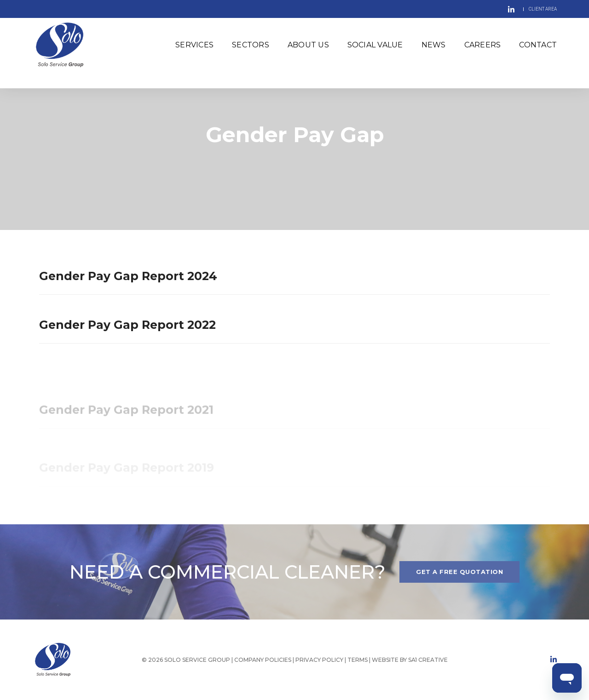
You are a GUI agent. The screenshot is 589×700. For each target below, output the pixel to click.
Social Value (375, 48)
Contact (538, 48)
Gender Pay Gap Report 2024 (128, 276)
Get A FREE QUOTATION (459, 572)
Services (194, 48)
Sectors (251, 48)
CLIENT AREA (543, 9)
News (434, 48)
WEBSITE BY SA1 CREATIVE (410, 660)
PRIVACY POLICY (319, 660)
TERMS (358, 660)
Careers (483, 48)
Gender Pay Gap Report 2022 (127, 325)
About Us (308, 48)
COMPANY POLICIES (263, 660)
